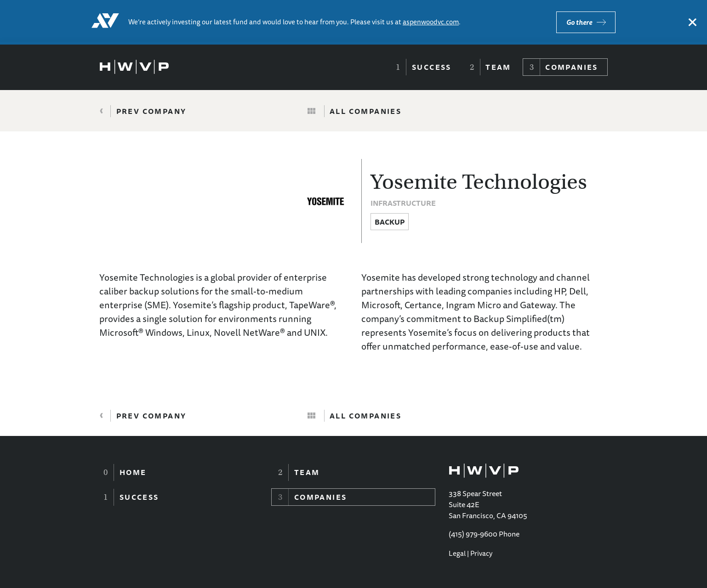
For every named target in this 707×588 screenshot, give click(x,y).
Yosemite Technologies (479, 182)
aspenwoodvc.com (431, 22)
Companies (572, 67)
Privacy (481, 553)
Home (133, 472)
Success (432, 67)
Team (498, 67)
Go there (579, 22)
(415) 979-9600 (473, 534)
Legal (457, 553)
